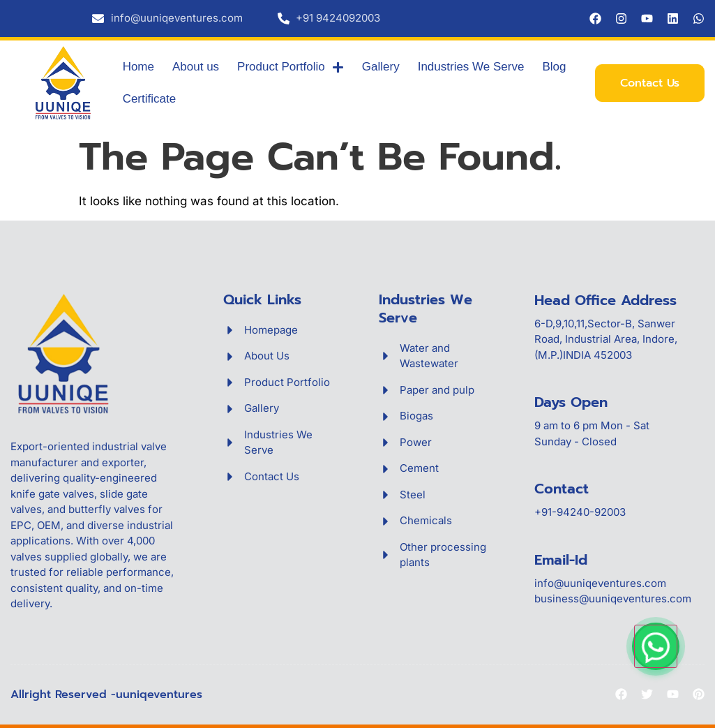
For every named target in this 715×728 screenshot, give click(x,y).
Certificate (150, 99)
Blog (554, 67)
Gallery (381, 67)
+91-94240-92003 (580, 512)
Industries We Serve (471, 67)
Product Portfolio (291, 67)
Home (138, 67)
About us (196, 67)
